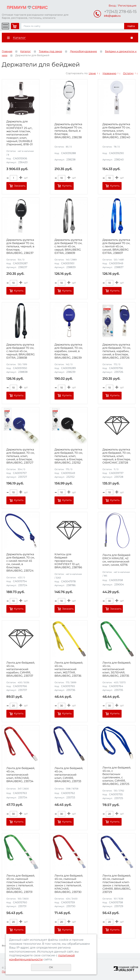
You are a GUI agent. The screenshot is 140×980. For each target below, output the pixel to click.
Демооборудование (83, 51)
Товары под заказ (50, 51)
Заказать (20, 186)
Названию (109, 73)
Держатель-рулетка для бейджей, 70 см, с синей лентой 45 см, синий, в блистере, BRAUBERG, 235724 (21, 562)
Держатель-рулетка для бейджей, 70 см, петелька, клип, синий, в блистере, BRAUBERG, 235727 (21, 456)
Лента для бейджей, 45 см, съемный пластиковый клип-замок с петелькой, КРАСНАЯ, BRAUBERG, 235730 (69, 884)
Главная (7, 51)
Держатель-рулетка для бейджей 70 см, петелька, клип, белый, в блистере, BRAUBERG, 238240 (116, 131)
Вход (112, 6)
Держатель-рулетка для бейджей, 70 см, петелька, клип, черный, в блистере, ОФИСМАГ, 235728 (117, 456)
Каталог (26, 51)
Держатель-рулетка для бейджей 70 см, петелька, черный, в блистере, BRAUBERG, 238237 (20, 246)
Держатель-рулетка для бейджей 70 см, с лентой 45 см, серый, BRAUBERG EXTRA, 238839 (68, 246)
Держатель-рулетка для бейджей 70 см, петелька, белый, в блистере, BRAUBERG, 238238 (68, 131)
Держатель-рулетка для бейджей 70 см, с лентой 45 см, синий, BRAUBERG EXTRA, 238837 (116, 246)
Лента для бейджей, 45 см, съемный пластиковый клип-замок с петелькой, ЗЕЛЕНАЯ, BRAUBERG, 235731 (21, 884)
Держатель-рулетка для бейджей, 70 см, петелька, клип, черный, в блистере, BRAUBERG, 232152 (69, 456)
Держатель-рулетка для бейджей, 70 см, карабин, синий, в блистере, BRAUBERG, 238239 (69, 351)
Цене (92, 73)
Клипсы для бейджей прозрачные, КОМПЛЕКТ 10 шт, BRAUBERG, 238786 (68, 561)
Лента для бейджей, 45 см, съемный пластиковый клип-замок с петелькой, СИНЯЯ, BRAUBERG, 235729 (117, 884)
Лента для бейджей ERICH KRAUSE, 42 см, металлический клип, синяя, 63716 (116, 560)
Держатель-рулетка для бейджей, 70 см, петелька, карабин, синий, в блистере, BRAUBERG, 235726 (117, 351)
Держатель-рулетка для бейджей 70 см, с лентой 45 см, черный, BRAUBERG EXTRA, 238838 (21, 351)
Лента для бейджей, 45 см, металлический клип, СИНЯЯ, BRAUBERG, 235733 (69, 775)
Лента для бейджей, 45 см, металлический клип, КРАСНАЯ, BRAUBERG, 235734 (21, 775)
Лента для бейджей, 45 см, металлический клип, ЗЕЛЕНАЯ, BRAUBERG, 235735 (117, 669)
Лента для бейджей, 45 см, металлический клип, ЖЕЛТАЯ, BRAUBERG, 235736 (69, 669)
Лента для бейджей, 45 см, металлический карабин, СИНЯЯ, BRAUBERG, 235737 (21, 669)
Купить (67, 186)
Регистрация (127, 6)
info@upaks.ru (112, 16)
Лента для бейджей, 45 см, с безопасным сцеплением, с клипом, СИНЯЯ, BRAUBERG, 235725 (117, 776)
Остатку (128, 73)
